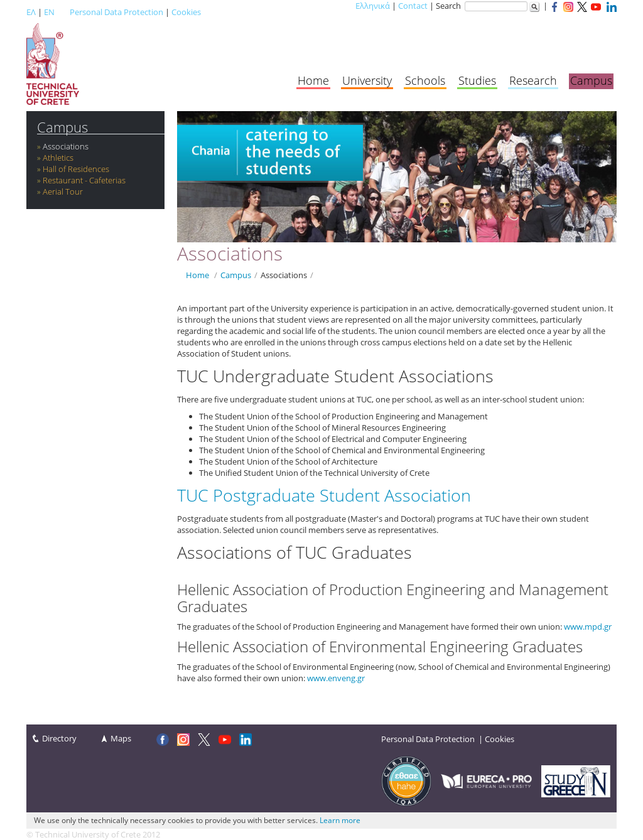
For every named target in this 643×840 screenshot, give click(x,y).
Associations (66, 146)
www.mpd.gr (588, 627)
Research (533, 80)
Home (313, 80)
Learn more (340, 820)
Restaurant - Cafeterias (84, 180)
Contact (413, 6)
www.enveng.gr (336, 678)
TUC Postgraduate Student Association (324, 495)
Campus (591, 80)
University (367, 80)
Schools (425, 80)
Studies (477, 80)
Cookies (186, 12)
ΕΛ (31, 12)
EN (49, 12)
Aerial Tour (63, 191)
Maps (121, 738)
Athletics (58, 158)
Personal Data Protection (116, 12)
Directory (59, 738)
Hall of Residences (76, 169)
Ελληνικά (373, 6)
